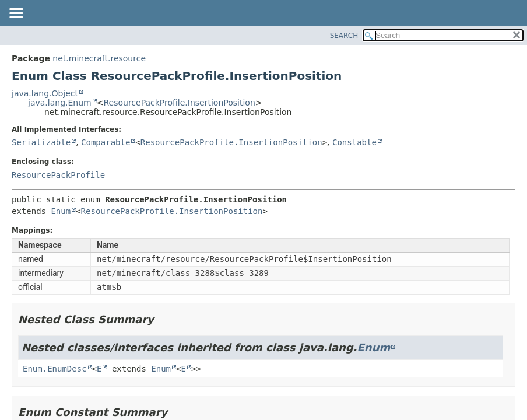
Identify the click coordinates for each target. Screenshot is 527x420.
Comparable (106, 142)
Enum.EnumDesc (55, 369)
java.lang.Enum (60, 103)
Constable (354, 142)
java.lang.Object (45, 93)
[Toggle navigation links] (16, 14)
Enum (61, 211)
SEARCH (344, 36)
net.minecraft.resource (99, 58)
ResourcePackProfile (58, 175)
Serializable (41, 142)
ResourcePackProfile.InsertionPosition (179, 103)
